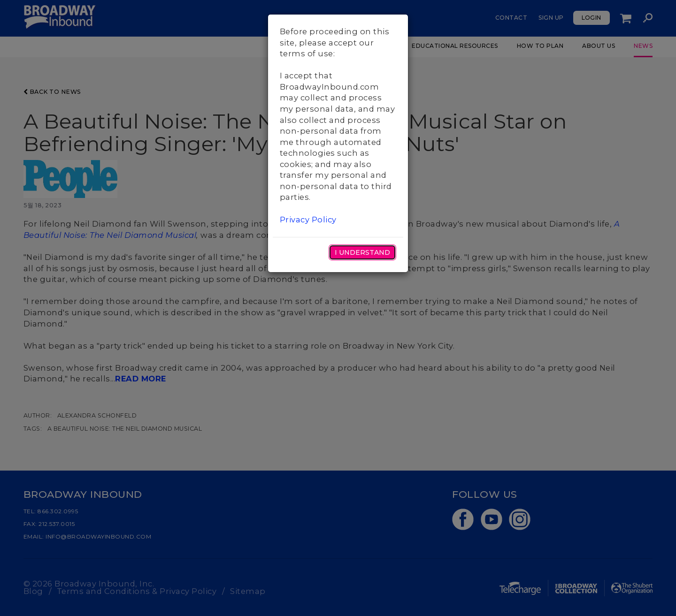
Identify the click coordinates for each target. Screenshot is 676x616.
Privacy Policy (308, 220)
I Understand (362, 252)
